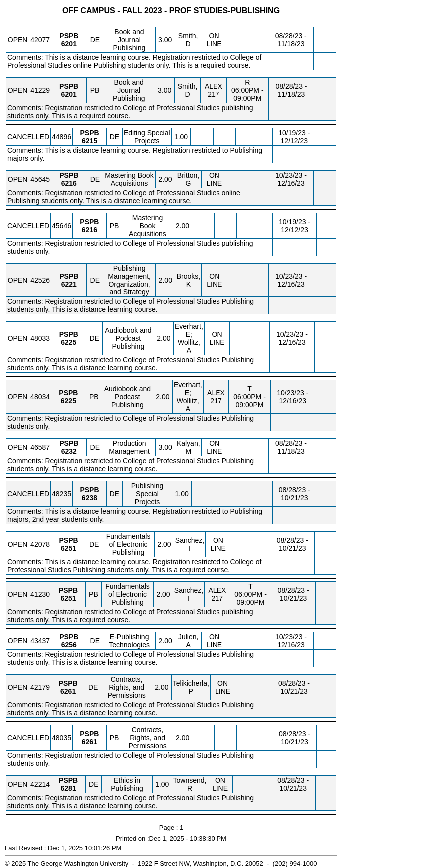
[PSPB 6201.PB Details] (69, 94)
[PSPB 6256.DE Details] (69, 645)
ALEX (214, 86)
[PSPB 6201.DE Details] (69, 44)
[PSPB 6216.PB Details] (90, 230)
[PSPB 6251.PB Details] (68, 598)
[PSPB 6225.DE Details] (69, 342)
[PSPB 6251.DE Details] (69, 548)
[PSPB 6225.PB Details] (69, 401)
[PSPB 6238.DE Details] (90, 498)
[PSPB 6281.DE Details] (69, 788)
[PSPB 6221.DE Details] (69, 284)
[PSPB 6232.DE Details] (69, 451)
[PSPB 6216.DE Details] (69, 183)
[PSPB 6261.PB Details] (90, 742)
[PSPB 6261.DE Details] (68, 691)
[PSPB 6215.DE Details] (90, 141)
